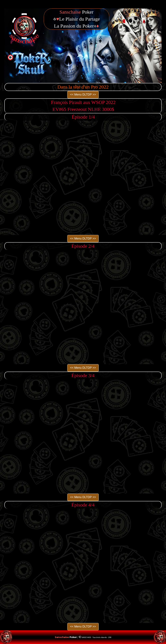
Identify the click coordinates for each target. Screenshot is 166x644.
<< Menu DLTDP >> (83, 95)
